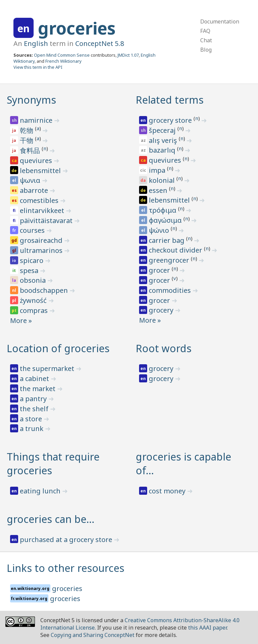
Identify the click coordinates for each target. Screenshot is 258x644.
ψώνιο (160, 230)
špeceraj (163, 130)
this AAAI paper (207, 628)
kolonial (163, 180)
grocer (160, 270)
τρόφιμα (163, 210)
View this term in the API (38, 67)
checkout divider (176, 250)
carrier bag (167, 240)
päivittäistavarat (47, 221)
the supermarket (48, 368)
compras (35, 310)
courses (33, 230)
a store (32, 419)
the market (38, 389)
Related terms (170, 100)
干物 (27, 140)
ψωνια (31, 180)
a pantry (34, 399)
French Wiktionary (63, 61)
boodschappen (45, 290)
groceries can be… (51, 519)
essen (159, 190)
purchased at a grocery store (67, 540)
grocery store (171, 120)
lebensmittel (41, 171)
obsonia (34, 280)
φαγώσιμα (166, 220)
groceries (77, 28)
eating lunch (41, 491)
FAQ (205, 31)
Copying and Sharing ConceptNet (93, 635)
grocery (162, 310)
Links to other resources (66, 568)
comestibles (40, 200)
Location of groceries (58, 348)
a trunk (32, 428)
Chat (206, 40)
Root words (164, 348)
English (36, 43)
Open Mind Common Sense (62, 55)
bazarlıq (163, 150)
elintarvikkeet (43, 210)
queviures (37, 160)
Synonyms (31, 100)
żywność (34, 300)
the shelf (35, 409)
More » (21, 320)
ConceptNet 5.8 (100, 43)
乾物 (27, 130)
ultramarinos (42, 250)
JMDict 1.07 (128, 55)
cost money (168, 491)
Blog (206, 50)
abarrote (35, 190)
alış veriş (164, 140)
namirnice (37, 120)
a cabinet (35, 379)
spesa (30, 271)
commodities (171, 290)
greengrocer (170, 260)
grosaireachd (42, 240)
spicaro (32, 260)
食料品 (31, 150)
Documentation (220, 21)
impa (158, 170)
